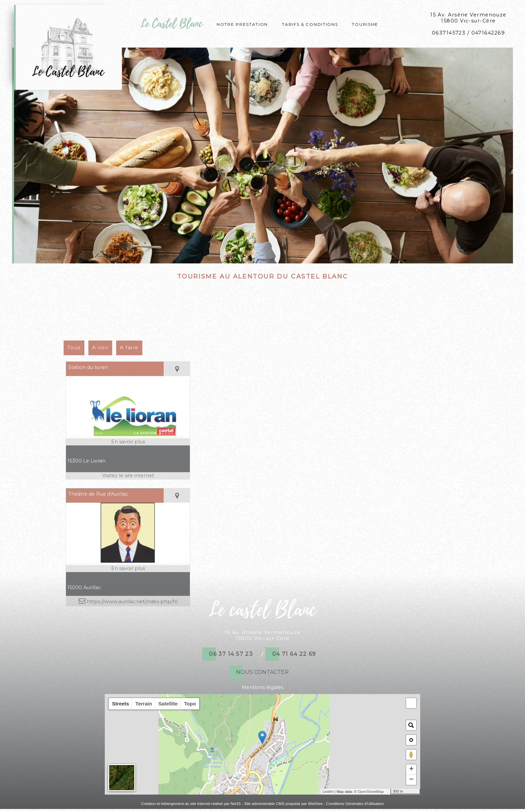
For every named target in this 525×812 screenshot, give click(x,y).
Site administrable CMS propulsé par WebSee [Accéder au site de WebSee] (283, 804)
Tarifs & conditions (310, 24)
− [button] (411, 780)
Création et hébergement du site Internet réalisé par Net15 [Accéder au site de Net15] (191, 804)
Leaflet (328, 792)
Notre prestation (242, 24)
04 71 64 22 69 (294, 654)
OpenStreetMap (371, 792)
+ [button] (411, 769)
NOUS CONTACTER (262, 672)
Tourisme (365, 24)
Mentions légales (262, 687)
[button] (411, 703)
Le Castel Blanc (171, 24)
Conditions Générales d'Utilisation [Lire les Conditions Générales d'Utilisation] (355, 804)
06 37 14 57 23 (231, 654)
